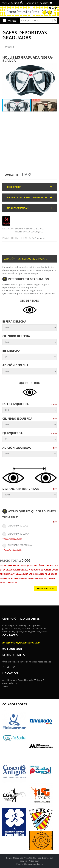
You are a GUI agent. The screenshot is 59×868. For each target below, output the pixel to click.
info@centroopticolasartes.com (21, 643)
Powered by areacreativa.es (29, 864)
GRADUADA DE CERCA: (16, 534)
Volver (9, 47)
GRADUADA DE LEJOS (15, 526)
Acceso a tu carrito (39, 3)
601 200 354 (12, 3)
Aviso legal (34, 861)
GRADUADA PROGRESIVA (17, 545)
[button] (54, 65)
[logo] (29, 11)
